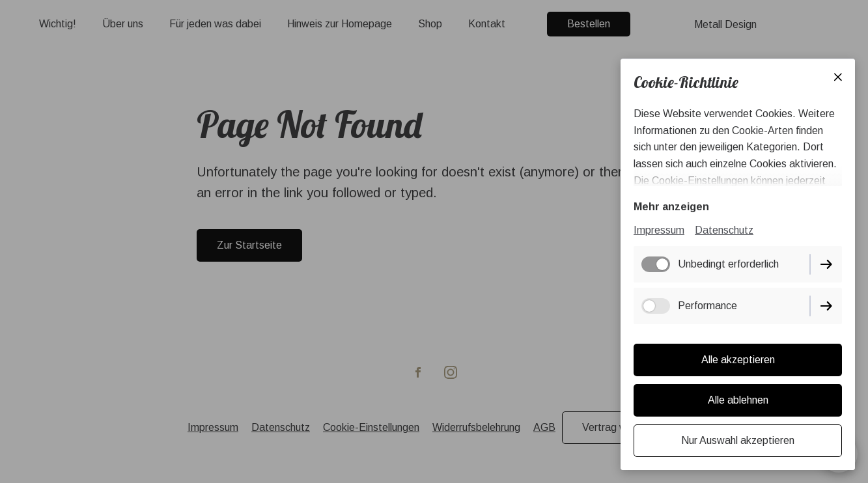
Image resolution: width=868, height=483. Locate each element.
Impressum (659, 230)
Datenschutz (724, 230)
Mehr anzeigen (671, 207)
